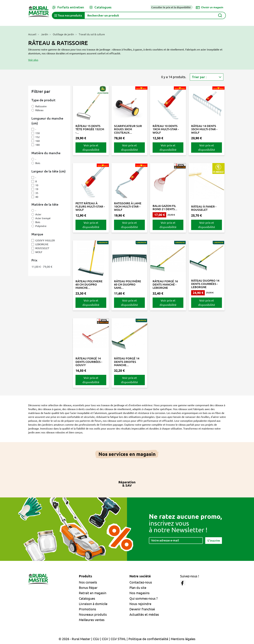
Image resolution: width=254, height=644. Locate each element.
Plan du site (138, 588)
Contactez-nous (141, 582)
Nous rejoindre (140, 604)
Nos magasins (139, 593)
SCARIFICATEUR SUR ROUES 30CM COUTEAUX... (128, 129)
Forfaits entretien (68, 7)
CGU (96, 639)
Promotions (87, 609)
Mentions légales (183, 639)
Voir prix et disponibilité (91, 147)
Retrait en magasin (93, 593)
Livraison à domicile (93, 604)
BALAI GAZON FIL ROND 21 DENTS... (165, 207)
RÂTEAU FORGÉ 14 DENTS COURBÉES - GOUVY (89, 362)
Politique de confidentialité (148, 639)
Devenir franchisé (142, 609)
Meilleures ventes (92, 620)
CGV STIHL (118, 639)
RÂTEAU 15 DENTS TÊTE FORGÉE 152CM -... (90, 129)
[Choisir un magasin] (210, 7)
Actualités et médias (144, 614)
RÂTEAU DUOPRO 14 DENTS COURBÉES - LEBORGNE (205, 284)
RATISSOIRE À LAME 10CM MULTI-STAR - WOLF (128, 206)
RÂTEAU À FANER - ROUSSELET (204, 208)
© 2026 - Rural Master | (76, 639)
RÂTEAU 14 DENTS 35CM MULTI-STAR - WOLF (204, 129)
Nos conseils (88, 582)
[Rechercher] (155, 15)
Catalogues (100, 7)
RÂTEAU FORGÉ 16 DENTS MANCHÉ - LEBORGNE (165, 284)
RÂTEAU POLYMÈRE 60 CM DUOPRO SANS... (128, 284)
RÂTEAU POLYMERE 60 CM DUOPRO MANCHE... (89, 284)
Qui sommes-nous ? (144, 598)
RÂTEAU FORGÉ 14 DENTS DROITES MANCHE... (127, 362)
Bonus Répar (88, 588)
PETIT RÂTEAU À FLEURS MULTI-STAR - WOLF (90, 206)
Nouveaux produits (93, 614)
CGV (105, 639)
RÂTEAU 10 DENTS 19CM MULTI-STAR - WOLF (166, 129)
